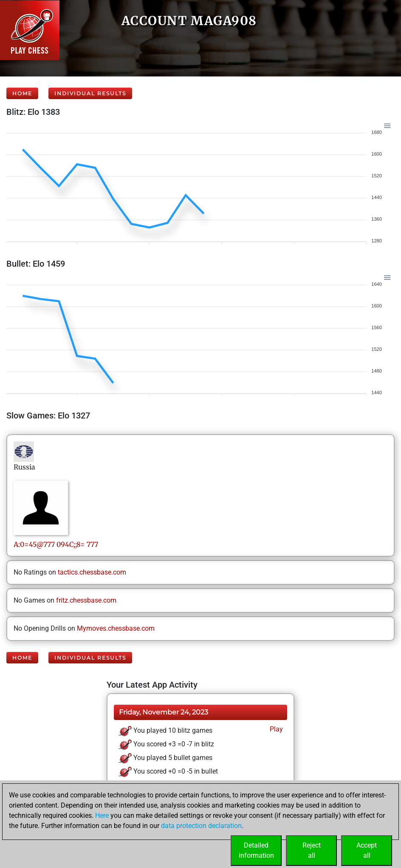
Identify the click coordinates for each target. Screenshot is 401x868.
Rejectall (312, 850)
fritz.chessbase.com (86, 600)
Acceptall (367, 850)
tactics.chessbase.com (92, 572)
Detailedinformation (256, 850)
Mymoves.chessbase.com (116, 628)
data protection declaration (201, 826)
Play (275, 729)
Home (22, 93)
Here (102, 815)
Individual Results (90, 93)
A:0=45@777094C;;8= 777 (56, 544)
